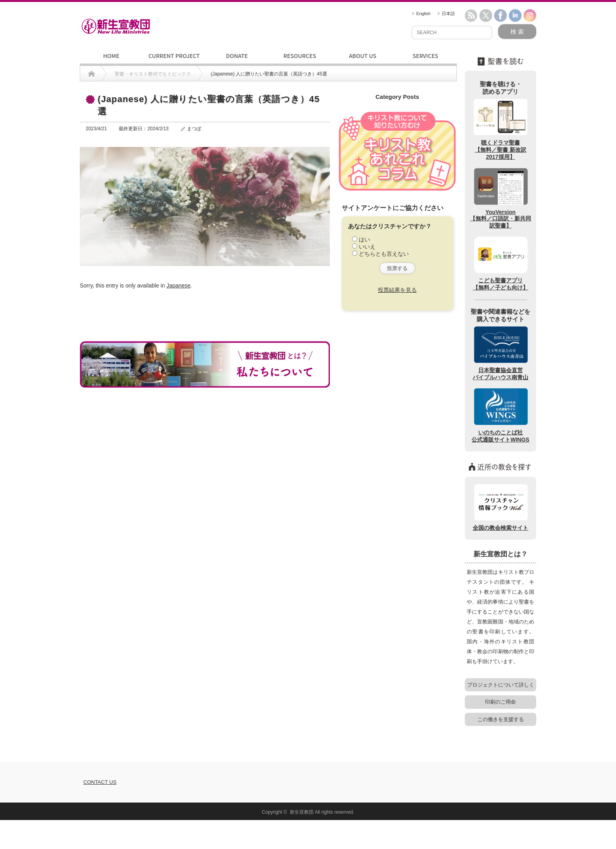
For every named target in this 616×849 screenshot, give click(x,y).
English (422, 14)
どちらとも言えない (384, 254)
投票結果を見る (397, 290)
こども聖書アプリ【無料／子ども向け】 (500, 263)
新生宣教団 (302, 812)
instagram (530, 15)
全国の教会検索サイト (500, 507)
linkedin (515, 15)
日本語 (446, 14)
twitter (486, 15)
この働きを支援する (501, 719)
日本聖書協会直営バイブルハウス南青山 (500, 353)
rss (471, 15)
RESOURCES (300, 56)
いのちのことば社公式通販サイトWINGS (500, 415)
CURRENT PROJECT (174, 56)
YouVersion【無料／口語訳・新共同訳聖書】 (500, 198)
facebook (500, 15)
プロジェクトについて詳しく (501, 685)
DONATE (237, 56)
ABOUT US (363, 56)
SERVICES (425, 56)
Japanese (178, 286)
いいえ (367, 247)
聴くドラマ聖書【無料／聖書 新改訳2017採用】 (500, 129)
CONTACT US (100, 782)
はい (364, 239)
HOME (111, 56)
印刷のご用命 (500, 702)
